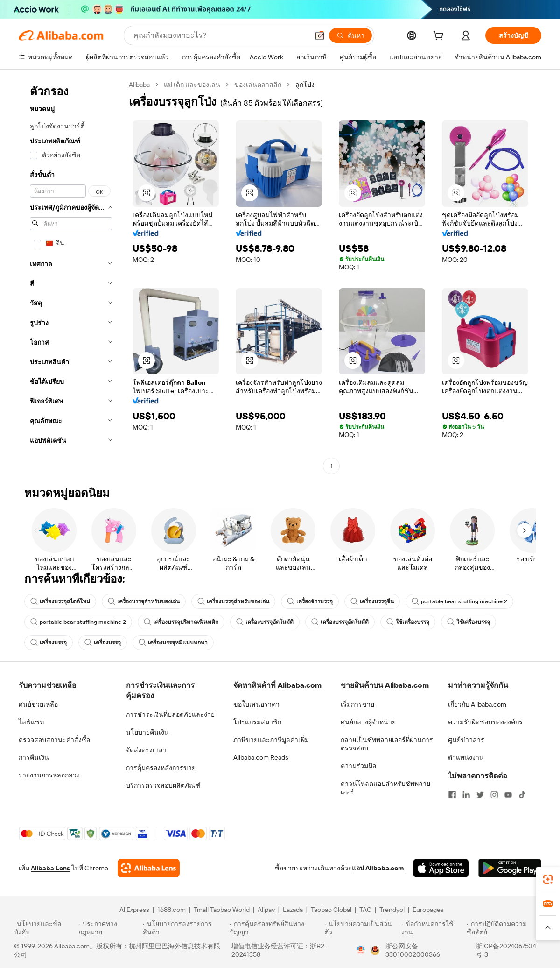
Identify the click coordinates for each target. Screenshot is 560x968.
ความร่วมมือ (358, 766)
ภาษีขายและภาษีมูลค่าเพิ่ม (271, 740)
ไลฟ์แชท (31, 722)
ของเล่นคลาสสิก (258, 85)
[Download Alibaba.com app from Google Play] (510, 868)
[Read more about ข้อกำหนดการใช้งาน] (433, 928)
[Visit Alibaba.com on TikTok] (522, 795)
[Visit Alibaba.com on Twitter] (480, 795)
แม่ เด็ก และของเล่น (192, 85)
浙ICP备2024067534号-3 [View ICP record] (506, 950)
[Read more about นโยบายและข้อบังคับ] (45, 928)
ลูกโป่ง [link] (305, 85)
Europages (428, 910)
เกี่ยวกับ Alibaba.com (477, 704)
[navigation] (71, 276)
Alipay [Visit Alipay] (266, 910)
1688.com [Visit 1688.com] (171, 910)
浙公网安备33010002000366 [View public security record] (413, 950)
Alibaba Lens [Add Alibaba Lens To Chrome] (50, 868)
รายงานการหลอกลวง (49, 775)
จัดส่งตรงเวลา (146, 750)
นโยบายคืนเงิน (147, 732)
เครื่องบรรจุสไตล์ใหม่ (60, 601)
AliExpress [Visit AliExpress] (134, 910)
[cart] (440, 37)
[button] (320, 35)
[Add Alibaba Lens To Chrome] (149, 868)
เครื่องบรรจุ (49, 643)
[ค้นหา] (350, 35)
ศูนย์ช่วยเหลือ (38, 704)
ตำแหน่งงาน (466, 757)
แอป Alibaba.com (378, 868)
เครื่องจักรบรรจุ (310, 601)
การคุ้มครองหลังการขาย (161, 768)
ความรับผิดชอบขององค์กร (485, 722)
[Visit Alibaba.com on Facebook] (452, 795)
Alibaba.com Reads (261, 757)
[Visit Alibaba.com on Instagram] (494, 795)
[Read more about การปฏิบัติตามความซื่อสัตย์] (506, 928)
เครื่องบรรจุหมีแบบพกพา (173, 643)
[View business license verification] (361, 950)
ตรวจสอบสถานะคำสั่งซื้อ (54, 740)
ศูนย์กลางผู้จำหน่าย (368, 722)
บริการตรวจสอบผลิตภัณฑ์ (163, 785)
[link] (548, 879)
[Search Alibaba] (220, 35)
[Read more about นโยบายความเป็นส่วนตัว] (361, 928)
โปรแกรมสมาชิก (257, 722)
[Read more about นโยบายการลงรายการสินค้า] (185, 928)
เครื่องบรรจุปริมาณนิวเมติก (181, 622)
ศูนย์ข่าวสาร (466, 740)
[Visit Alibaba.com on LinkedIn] (466, 795)
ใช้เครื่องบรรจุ (408, 622)
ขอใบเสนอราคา (256, 704)
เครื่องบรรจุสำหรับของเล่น (144, 601)
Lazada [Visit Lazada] (293, 910)
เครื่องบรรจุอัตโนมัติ (265, 622)
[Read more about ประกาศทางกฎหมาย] (109, 928)
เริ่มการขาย (357, 704)
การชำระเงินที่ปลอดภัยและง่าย (170, 714)
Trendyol (392, 910)
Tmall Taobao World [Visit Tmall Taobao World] (222, 910)
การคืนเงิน (34, 757)
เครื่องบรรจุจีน (372, 601)
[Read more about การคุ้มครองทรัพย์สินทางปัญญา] (276, 928)
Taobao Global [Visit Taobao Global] (331, 910)
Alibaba (139, 85)
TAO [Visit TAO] (365, 910)
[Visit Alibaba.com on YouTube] (508, 795)
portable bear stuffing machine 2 (459, 601)
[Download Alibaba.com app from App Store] (441, 868)
